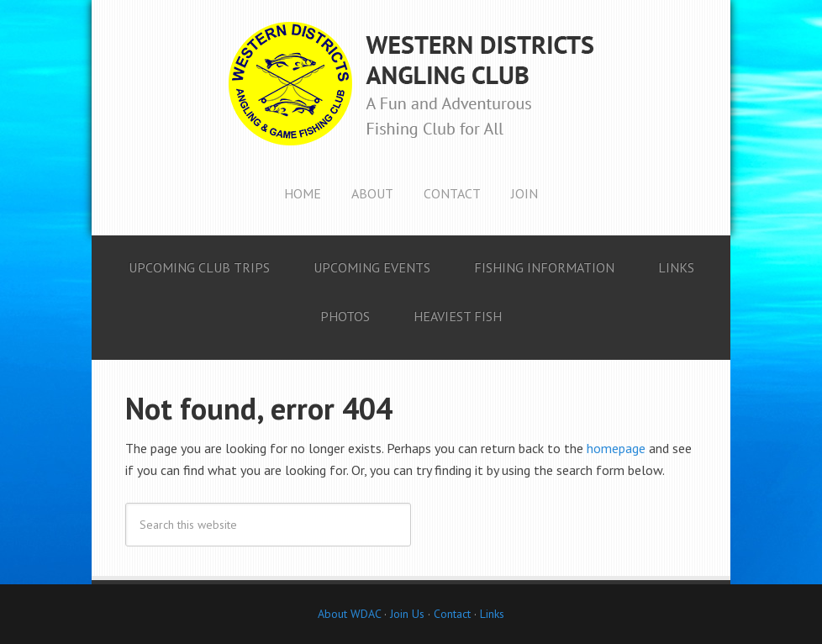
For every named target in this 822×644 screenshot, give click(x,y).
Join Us (406, 614)
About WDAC (349, 614)
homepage (616, 448)
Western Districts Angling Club (411, 84)
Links (492, 614)
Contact (452, 614)
